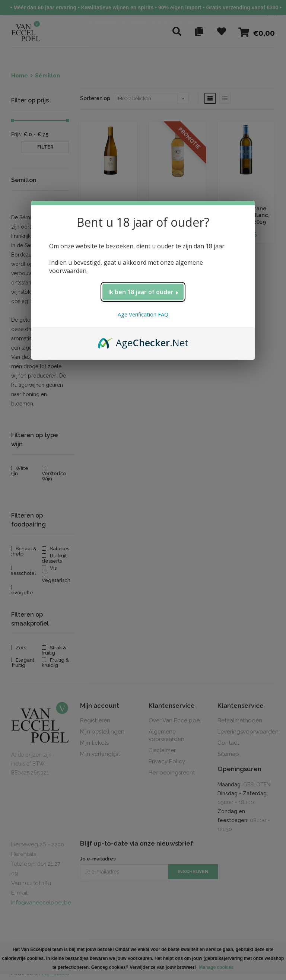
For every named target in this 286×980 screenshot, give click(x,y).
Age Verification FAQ (143, 314)
